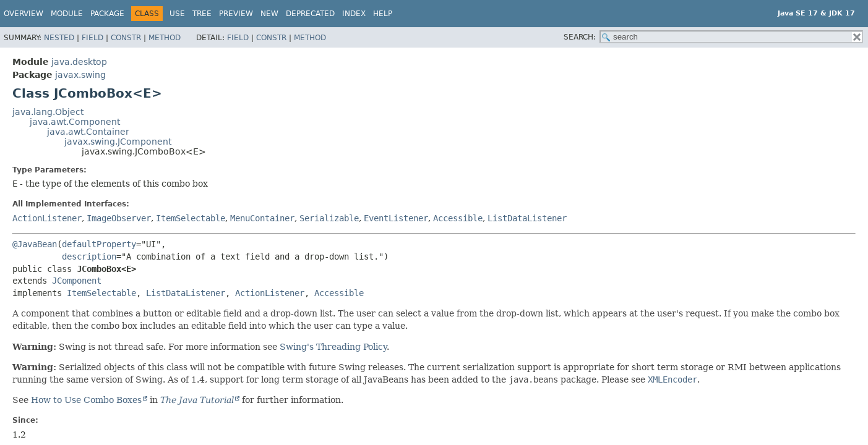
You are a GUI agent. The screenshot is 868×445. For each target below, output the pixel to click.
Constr (126, 38)
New (269, 14)
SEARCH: (580, 37)
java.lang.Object (48, 112)
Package (107, 14)
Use (177, 14)
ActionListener (47, 218)
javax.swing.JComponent (118, 142)
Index (354, 14)
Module (67, 14)
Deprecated (310, 14)
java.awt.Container (88, 132)
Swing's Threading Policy (333, 347)
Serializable (329, 218)
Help (383, 14)
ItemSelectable (191, 218)
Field (92, 38)
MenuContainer (262, 218)
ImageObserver (119, 218)
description (89, 256)
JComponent (77, 281)
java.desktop (79, 62)
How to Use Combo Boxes (86, 400)
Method (165, 38)
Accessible (458, 218)
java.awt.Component (75, 122)
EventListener (396, 218)
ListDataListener (527, 218)
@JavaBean (35, 244)
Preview (236, 14)
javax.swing (80, 75)
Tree (202, 14)
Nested (59, 38)
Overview (24, 14)
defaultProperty (99, 244)
